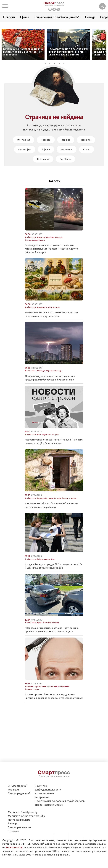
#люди (65, 504)
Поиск (66, 165)
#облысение (64, 692)
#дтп (39, 629)
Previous (4, 49)
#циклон (50, 243)
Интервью (67, 155)
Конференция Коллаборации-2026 (57, 17)
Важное (66, 145)
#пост (49, 313)
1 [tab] (46, 68)
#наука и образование (35, 692)
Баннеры (13, 823)
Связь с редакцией (19, 793)
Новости (9, 17)
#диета (56, 313)
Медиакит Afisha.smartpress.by (26, 816)
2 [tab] (51, 68)
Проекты (87, 145)
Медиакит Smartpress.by (23, 812)
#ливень (59, 243)
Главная (23, 145)
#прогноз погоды (54, 377)
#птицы (57, 504)
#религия (41, 313)
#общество (30, 243)
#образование (43, 565)
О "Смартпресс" (17, 786)
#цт (53, 565)
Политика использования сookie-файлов (60, 801)
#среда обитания (45, 504)
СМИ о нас (43, 165)
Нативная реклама (19, 820)
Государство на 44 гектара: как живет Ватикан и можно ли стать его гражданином (68, 57)
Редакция (14, 789)
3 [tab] (56, 68)
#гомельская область (35, 246)
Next (104, 49)
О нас (87, 155)
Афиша (24, 17)
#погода (41, 243)
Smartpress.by (14, 847)
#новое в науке (32, 695)
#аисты (73, 504)
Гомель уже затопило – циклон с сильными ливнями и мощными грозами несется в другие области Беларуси (52, 255)
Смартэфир (24, 155)
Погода (90, 17)
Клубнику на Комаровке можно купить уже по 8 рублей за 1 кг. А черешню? (23, 57)
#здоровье (52, 692)
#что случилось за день (48, 440)
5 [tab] (65, 68)
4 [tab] (60, 68)
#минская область (51, 629)
